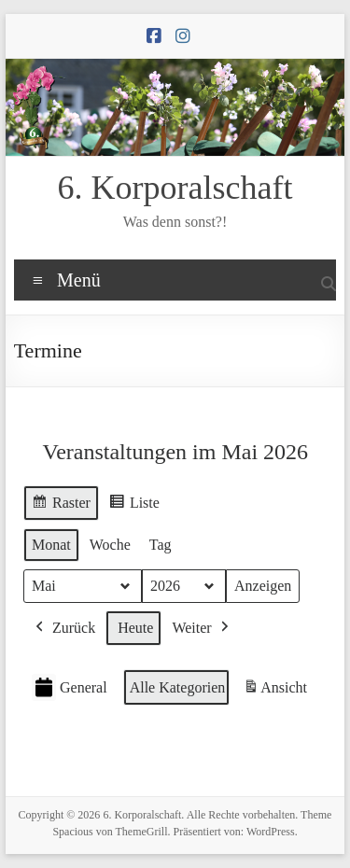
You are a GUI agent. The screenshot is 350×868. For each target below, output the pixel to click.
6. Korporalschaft (175, 188)
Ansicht (277, 690)
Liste (134, 505)
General (70, 687)
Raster (61, 505)
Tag (161, 545)
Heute (135, 628)
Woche (110, 545)
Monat (51, 545)
